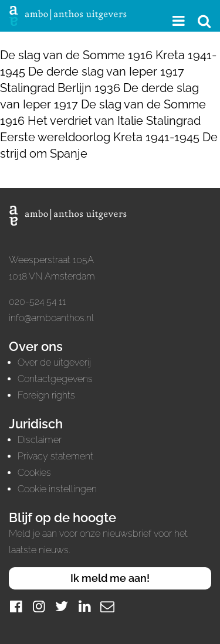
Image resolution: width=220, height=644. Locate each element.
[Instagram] (39, 606)
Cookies (34, 473)
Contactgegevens (55, 379)
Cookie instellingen (57, 489)
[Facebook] (16, 606)
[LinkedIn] (84, 606)
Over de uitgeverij (54, 362)
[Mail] (107, 606)
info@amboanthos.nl (51, 318)
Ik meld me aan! (110, 578)
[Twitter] (62, 606)
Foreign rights (46, 395)
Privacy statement (55, 456)
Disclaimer (40, 440)
